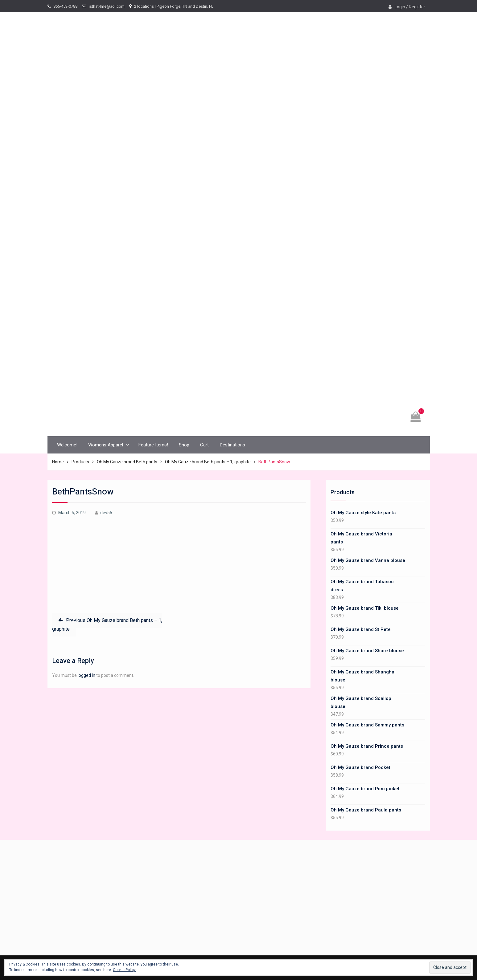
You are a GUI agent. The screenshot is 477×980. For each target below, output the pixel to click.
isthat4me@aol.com (107, 6)
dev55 (106, 513)
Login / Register (410, 7)
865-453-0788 (65, 6)
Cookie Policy (124, 970)
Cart (204, 445)
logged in (86, 675)
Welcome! (67, 445)
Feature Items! (153, 445)
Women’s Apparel (106, 445)
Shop (184, 445)
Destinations (232, 445)
